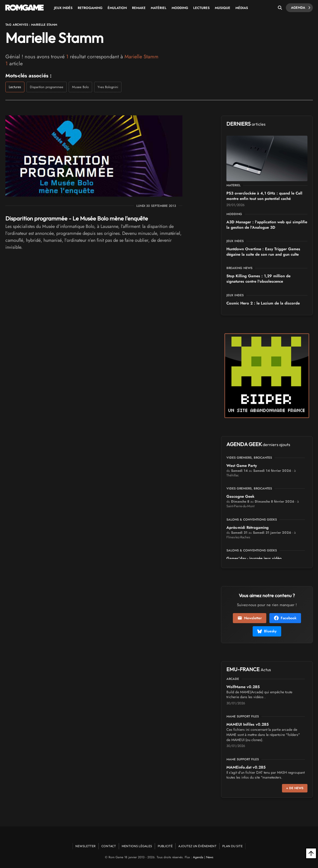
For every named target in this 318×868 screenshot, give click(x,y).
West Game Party (242, 466)
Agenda (301, 8)
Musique (223, 8)
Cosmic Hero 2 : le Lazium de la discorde (263, 303)
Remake (139, 8)
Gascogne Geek (240, 496)
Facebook (285, 618)
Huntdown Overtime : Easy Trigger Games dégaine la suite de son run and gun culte (263, 252)
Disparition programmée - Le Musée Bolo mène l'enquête (77, 218)
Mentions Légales (137, 846)
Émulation (117, 8)
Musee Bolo (80, 87)
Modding (180, 8)
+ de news (295, 788)
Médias (242, 8)
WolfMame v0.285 (243, 687)
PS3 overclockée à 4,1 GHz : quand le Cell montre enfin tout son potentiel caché (264, 196)
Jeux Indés (63, 8)
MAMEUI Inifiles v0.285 (248, 724)
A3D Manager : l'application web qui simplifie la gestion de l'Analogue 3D (267, 225)
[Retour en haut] (311, 853)
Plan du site (232, 846)
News (210, 857)
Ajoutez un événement (197, 846)
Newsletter (250, 618)
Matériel (159, 8)
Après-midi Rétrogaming (248, 528)
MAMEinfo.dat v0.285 (246, 767)
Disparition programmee (47, 87)
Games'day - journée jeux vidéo (254, 558)
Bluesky (267, 631)
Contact (109, 846)
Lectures (201, 8)
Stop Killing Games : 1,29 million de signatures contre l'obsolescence (258, 279)
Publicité (165, 846)
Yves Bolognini (108, 87)
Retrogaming (90, 8)
